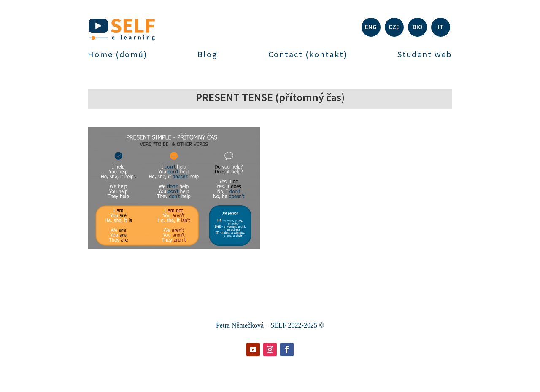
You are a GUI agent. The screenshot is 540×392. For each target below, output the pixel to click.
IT (441, 27)
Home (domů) (117, 55)
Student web (425, 55)
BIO (417, 27)
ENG (371, 27)
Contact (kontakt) (308, 55)
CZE (394, 27)
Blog (208, 55)
